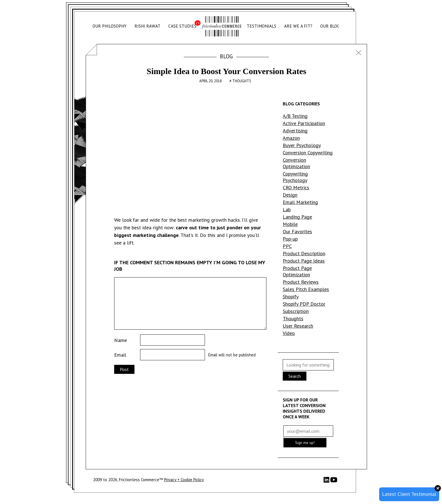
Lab (287, 209)
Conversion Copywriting (308, 153)
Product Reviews (301, 282)
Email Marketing (300, 202)
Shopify (291, 297)
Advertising (295, 131)
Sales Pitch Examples (306, 289)
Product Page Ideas (304, 261)
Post (124, 369)
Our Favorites (297, 231)
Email (120, 355)
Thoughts (242, 81)
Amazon (291, 138)
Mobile (290, 224)
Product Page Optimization (297, 271)
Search (295, 376)
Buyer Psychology (302, 145)
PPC (287, 246)
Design (290, 195)
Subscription (296, 311)
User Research (298, 326)
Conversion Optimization (296, 163)
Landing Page (297, 217)
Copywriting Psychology (295, 177)
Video (289, 333)
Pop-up (290, 239)
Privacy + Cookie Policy (184, 480)
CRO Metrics (296, 187)
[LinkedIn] (327, 481)
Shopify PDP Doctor (304, 304)
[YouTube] (334, 482)
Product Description (304, 253)
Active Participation (304, 123)
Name (121, 340)
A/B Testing (295, 116)
